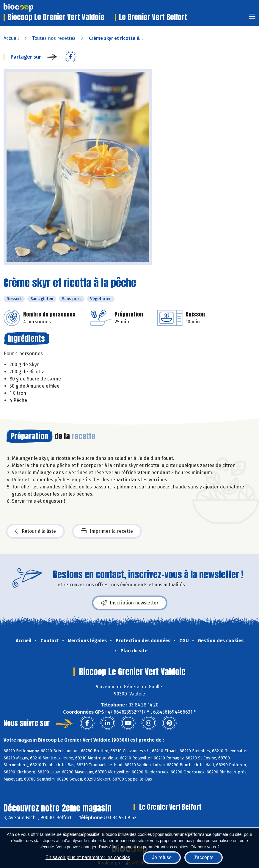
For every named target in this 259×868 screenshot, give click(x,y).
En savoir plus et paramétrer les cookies (88, 857)
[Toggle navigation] (252, 18)
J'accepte (204, 857)
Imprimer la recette (107, 531)
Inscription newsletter (130, 603)
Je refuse (162, 857)
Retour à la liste (35, 531)
